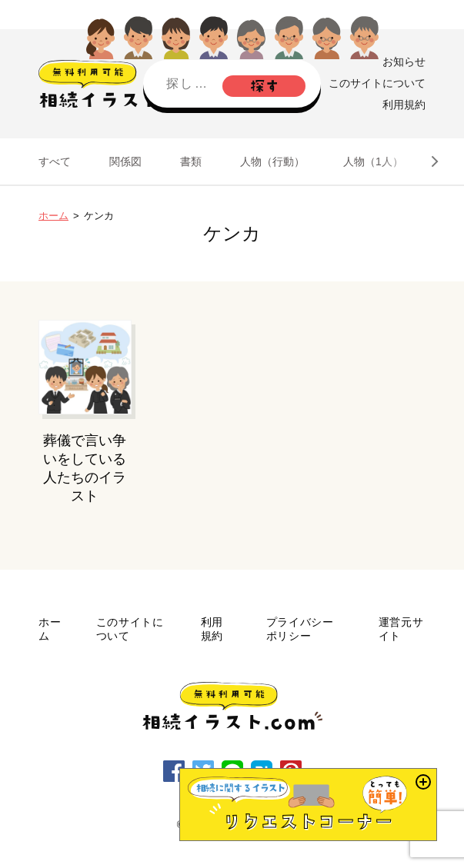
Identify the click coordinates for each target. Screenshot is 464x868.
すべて (55, 161)
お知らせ (404, 62)
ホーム (53, 216)
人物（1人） (373, 161)
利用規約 (404, 105)
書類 (191, 161)
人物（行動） (272, 161)
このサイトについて (377, 83)
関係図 (125, 161)
